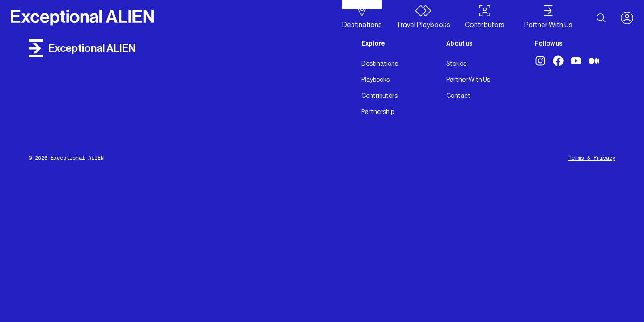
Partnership (378, 112)
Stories (456, 64)
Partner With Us (468, 80)
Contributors (379, 96)
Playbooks (375, 80)
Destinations (380, 64)
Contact (458, 96)
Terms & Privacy (592, 158)
